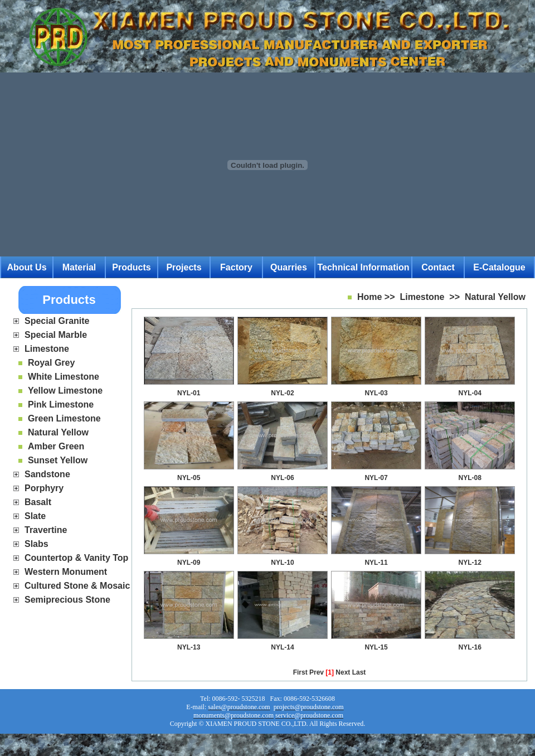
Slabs (37, 544)
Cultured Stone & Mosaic (77, 586)
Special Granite (57, 321)
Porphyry (44, 488)
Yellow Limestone (65, 391)
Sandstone (47, 474)
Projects (184, 267)
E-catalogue (499, 267)
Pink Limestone (61, 404)
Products (131, 267)
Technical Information (363, 267)
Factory (236, 267)
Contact (438, 267)
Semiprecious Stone (67, 600)
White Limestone (64, 377)
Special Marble (56, 335)
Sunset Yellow (58, 460)
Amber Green (56, 446)
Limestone (47, 349)
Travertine (46, 530)
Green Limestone (64, 418)
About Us (26, 267)
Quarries (289, 267)
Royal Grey (51, 363)
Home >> (376, 297)
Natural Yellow (58, 432)
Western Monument (66, 572)
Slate (35, 516)
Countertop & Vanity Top (76, 558)
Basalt (38, 502)
